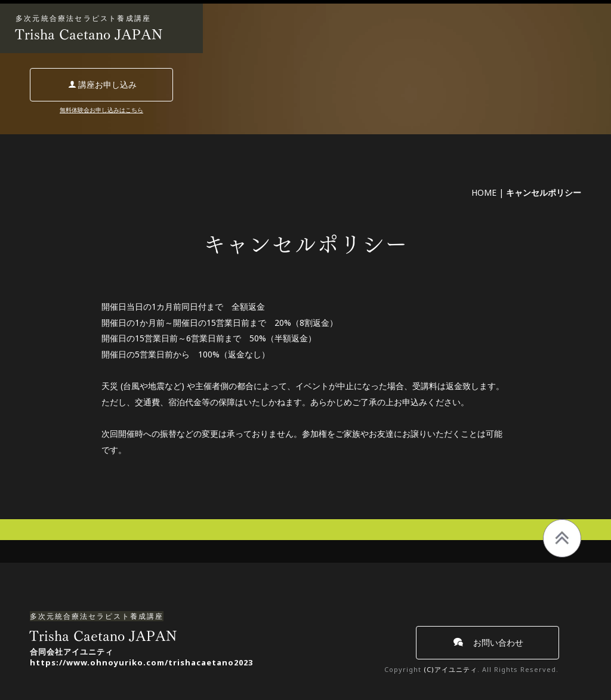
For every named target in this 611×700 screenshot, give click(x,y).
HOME (484, 192)
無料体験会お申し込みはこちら (101, 110)
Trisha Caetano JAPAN (89, 35)
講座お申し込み (102, 84)
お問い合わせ (488, 642)
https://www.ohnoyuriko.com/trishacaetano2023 (141, 662)
